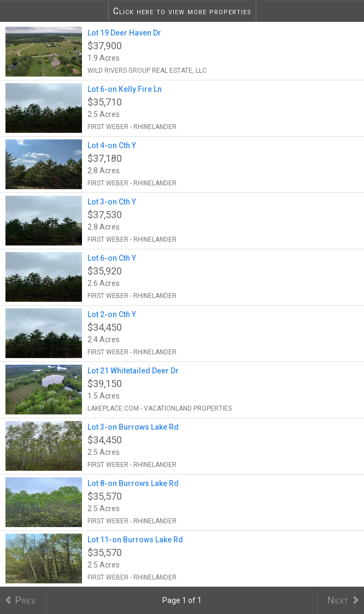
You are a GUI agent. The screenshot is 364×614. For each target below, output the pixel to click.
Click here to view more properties (182, 11)
